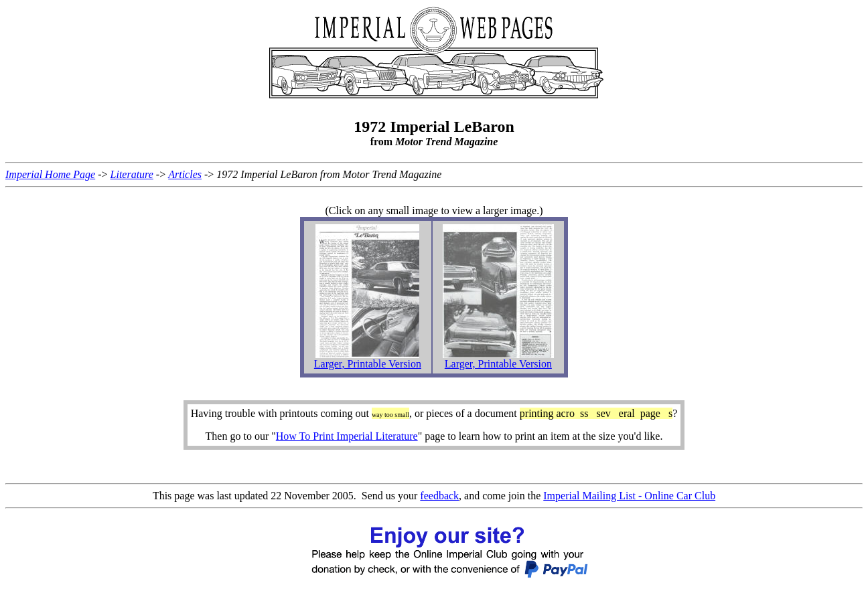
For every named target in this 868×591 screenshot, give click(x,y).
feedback (439, 496)
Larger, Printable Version (368, 364)
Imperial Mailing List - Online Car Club (629, 496)
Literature (132, 174)
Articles (185, 174)
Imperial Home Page (50, 174)
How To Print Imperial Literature (347, 436)
